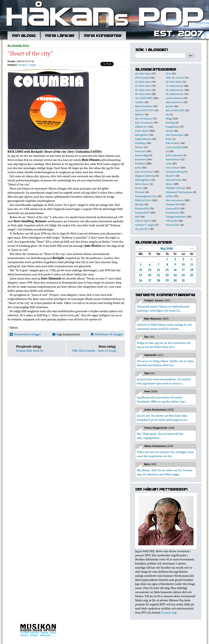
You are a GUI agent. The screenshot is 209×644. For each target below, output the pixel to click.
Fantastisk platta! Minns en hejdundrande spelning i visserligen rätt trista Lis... (163, 309)
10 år (168, 73)
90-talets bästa (143, 94)
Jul (167, 151)
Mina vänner (142, 184)
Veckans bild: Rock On (30, 351)
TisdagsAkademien (176, 217)
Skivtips (139, 204)
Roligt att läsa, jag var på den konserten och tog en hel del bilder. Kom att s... (164, 345)
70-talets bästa (143, 86)
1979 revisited (142, 78)
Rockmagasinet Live (146, 196)
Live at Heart (173, 168)
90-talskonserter (175, 94)
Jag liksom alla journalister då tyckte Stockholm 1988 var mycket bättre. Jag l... (162, 399)
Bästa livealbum (144, 106)
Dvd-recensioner (175, 135)
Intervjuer (141, 151)
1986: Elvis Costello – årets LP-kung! (94, 351)
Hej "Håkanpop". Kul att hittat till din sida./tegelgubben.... (160, 436)
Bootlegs (170, 123)
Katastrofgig (142, 155)
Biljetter (140, 114)
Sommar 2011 (173, 204)
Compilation (172, 127)
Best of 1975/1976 (175, 110)
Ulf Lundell (172, 221)
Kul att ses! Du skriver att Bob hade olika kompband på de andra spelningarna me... (163, 418)
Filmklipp (140, 143)
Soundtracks (172, 213)
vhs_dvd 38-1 (142, 229)
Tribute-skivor (143, 221)
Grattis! (139, 147)
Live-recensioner (144, 172)
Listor (138, 168)
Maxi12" (170, 176)
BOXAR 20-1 (142, 127)
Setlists (170, 196)
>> (192, 249)
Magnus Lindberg (145, 176)
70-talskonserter (175, 86)
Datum (169, 131)
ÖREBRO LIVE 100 (175, 188)
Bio (167, 114)
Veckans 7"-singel (27, 65)
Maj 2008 (167, 249)
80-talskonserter (175, 90)
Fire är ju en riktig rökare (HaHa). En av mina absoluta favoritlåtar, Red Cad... (165, 363)
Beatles (170, 106)
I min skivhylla (174, 147)
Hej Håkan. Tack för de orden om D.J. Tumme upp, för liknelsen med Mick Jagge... (165, 472)
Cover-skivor (142, 131)
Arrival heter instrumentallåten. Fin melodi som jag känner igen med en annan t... (164, 381)
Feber (169, 139)
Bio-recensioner (144, 118)
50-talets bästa (143, 82)
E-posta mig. (169, 613)
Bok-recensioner (144, 123)
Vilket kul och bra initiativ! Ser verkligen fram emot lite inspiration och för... (165, 454)
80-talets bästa (143, 90)
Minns (169, 184)
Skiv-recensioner (175, 200)
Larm (169, 163)
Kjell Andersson (174, 155)
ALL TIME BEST (144, 98)
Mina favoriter (174, 180)
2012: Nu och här (175, 78)
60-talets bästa (174, 82)
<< (141, 249)
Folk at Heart (173, 143)
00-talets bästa (143, 73)
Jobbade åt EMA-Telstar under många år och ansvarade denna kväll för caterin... (164, 327)
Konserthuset (173, 159)
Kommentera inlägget (25, 334)
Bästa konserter (174, 102)
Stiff (137, 217)
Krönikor (140, 163)
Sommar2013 (142, 208)
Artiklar (139, 102)
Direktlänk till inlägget (107, 334)
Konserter (140, 159)
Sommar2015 (173, 208)
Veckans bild (173, 225)
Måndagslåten (143, 180)
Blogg (169, 118)
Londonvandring (175, 172)
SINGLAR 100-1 (143, 200)
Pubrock (140, 192)
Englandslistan (143, 139)
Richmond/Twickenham (179, 192)
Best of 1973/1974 (144, 110)
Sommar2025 (142, 213)
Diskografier (142, 135)
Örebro (139, 188)
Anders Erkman (174, 98)
